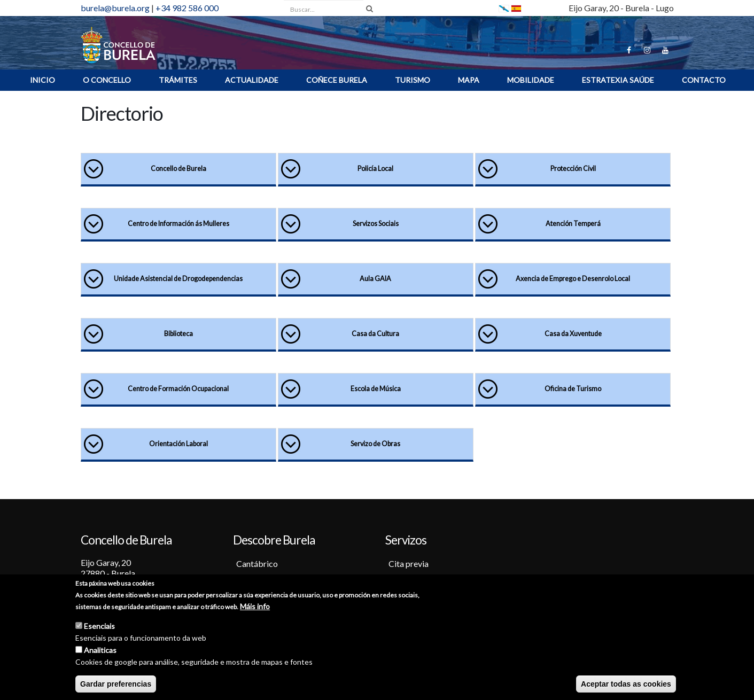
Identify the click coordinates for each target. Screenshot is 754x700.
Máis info (255, 608)
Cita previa (409, 563)
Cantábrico (257, 563)
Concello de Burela (178, 169)
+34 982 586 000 (187, 8)
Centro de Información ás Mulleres (178, 224)
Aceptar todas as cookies (626, 686)
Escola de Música (376, 389)
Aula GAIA (375, 279)
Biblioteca (178, 334)
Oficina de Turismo (573, 389)
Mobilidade (531, 80)
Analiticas (100, 652)
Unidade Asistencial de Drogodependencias (178, 279)
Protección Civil (573, 169)
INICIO (42, 80)
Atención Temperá (573, 224)
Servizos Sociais (376, 224)
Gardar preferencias (116, 686)
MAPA (469, 80)
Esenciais (99, 628)
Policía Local (375, 169)
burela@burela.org (115, 8)
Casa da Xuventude (573, 334)
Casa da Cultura (375, 334)
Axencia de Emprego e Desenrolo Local (573, 279)
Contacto (704, 80)
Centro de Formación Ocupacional (178, 389)
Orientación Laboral (178, 444)
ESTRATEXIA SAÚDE (618, 80)
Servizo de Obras (375, 444)
